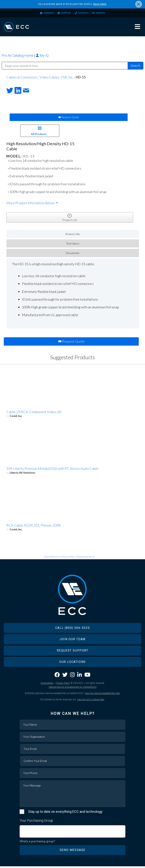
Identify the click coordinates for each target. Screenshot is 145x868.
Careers (45, 13)
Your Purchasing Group (36, 822)
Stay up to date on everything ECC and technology (65, 813)
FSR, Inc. (67, 79)
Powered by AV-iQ (86, 558)
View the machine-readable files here (102, 695)
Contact (85, 13)
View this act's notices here (91, 701)
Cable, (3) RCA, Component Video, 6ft (34, 413)
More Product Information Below (32, 204)
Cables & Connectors (22, 79)
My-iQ (42, 57)
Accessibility (47, 685)
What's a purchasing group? (37, 843)
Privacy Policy (68, 558)
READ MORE (100, 4)
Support (65, 13)
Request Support (73, 652)
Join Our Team (72, 641)
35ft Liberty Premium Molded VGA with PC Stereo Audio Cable (52, 470)
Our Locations (72, 663)
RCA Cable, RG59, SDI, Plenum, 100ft (34, 527)
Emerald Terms (52, 558)
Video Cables (49, 79)
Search (104, 13)
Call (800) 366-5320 (72, 629)
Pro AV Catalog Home (18, 57)
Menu (137, 28)
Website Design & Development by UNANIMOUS (73, 689)
